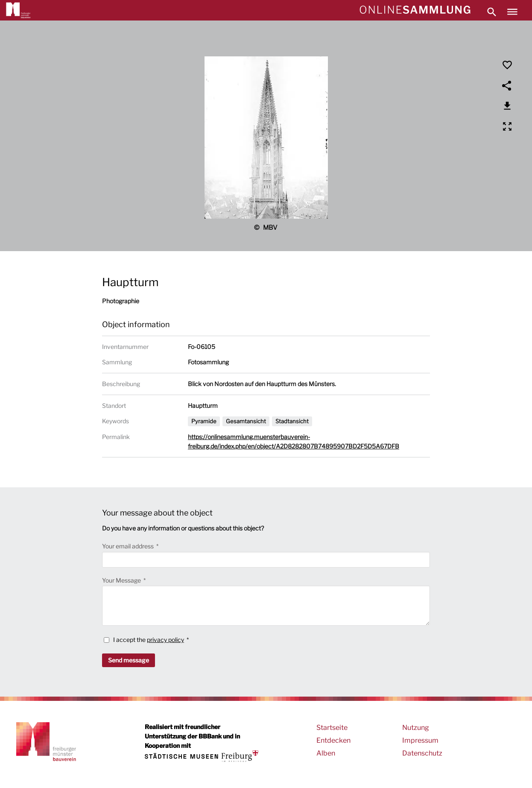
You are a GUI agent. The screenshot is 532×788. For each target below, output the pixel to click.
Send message (129, 660)
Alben (326, 753)
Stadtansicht (292, 421)
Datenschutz (422, 753)
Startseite (332, 728)
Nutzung (416, 728)
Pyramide (204, 421)
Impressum (420, 740)
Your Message (122, 580)
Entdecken (333, 740)
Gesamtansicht (246, 421)
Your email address (129, 546)
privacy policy (165, 640)
